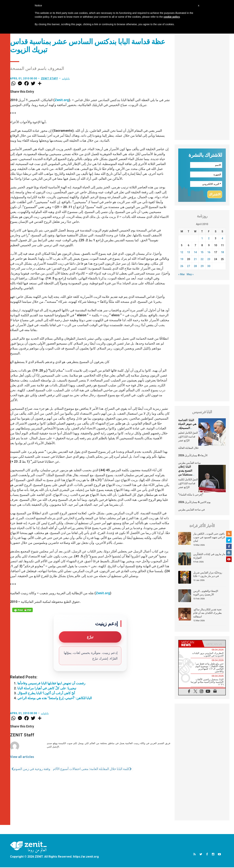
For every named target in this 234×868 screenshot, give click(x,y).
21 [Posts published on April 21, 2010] (195, 260)
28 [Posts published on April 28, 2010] (195, 267)
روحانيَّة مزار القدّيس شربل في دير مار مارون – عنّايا (208, 575)
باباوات (66, 78)
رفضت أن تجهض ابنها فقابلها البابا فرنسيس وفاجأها (51, 683)
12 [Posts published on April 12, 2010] (182, 253)
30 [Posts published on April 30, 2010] (209, 267)
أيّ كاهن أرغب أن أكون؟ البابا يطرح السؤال (46, 693)
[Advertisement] (202, 85)
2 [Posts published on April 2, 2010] (209, 239)
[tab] (190, 644)
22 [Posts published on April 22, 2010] (202, 260)
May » (190, 275)
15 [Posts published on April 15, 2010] (202, 253)
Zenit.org (62, 100)
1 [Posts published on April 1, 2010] (202, 239)
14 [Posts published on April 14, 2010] (195, 253)
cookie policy (172, 17)
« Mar (182, 275)
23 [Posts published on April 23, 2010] (209, 260)
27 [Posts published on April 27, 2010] (188, 267)
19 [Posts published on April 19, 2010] (182, 260)
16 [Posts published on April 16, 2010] (209, 253)
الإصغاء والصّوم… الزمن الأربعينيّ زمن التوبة (206, 593)
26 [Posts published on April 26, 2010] (182, 267)
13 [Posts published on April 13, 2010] (188, 253)
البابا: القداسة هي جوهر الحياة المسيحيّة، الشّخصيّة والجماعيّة (187, 429)
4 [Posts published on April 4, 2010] (222, 239)
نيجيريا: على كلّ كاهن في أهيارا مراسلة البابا (47, 688)
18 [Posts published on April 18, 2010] (222, 253)
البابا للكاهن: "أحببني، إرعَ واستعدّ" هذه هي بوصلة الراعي (55, 698)
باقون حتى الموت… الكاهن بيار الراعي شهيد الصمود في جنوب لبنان (209, 538)
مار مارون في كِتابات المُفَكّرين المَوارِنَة (209, 556)
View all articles (22, 757)
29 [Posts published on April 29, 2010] (202, 267)
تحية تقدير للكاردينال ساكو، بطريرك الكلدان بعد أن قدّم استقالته (207, 613)
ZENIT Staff (50, 78)
